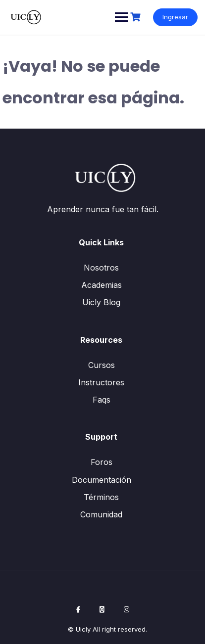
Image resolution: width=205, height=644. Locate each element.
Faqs (102, 400)
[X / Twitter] (102, 609)
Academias (102, 285)
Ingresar (175, 17)
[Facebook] (78, 609)
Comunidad (101, 514)
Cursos (102, 365)
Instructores (101, 382)
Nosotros (101, 268)
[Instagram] (127, 609)
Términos (101, 497)
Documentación (102, 480)
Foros (102, 462)
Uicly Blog (101, 302)
